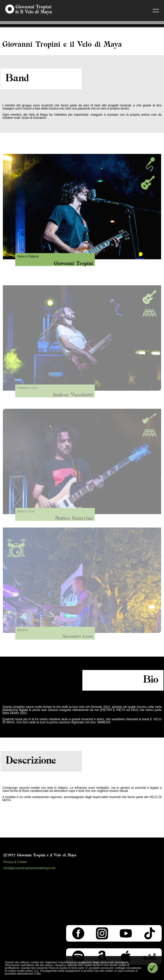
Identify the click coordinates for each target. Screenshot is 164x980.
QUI (36, 971)
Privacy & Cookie (15, 862)
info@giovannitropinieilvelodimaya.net (29, 868)
